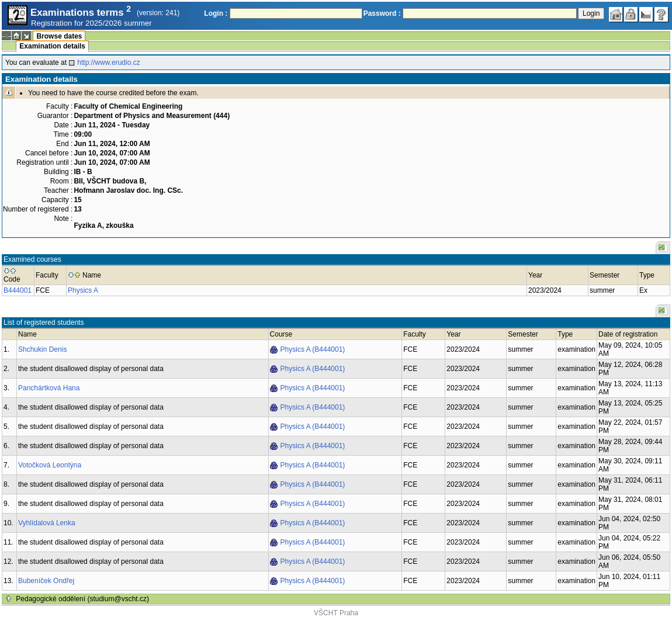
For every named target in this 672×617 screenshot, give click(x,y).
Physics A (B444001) (313, 349)
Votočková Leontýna (50, 465)
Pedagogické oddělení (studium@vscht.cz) (82, 599)
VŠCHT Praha (336, 613)
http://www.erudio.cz (108, 63)
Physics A (83, 290)
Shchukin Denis (42, 349)
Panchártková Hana (49, 388)
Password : (382, 13)
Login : (216, 13)
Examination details (52, 46)
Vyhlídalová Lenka (47, 523)
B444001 (18, 290)
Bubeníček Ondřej (46, 581)
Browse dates (59, 36)
